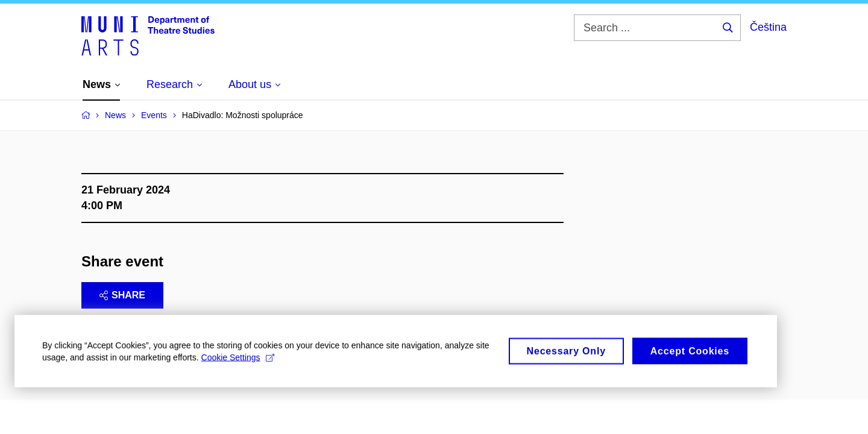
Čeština (768, 27)
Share (122, 295)
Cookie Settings (238, 361)
